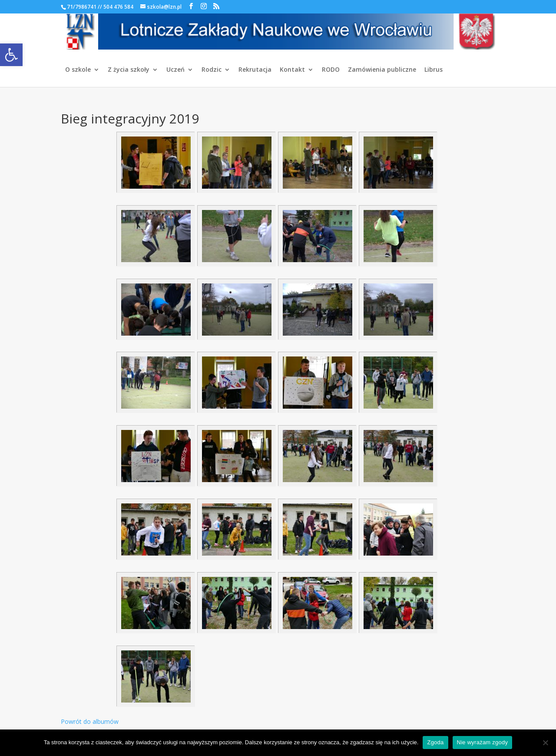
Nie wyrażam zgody (483, 742)
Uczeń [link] (175, 70)
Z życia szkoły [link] (129, 70)
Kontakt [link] (292, 70)
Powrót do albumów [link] (90, 721)
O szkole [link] (78, 70)
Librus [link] (434, 70)
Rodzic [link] (212, 70)
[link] (11, 55)
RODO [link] (331, 70)
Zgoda (435, 742)
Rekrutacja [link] (255, 70)
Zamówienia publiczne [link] (382, 70)
